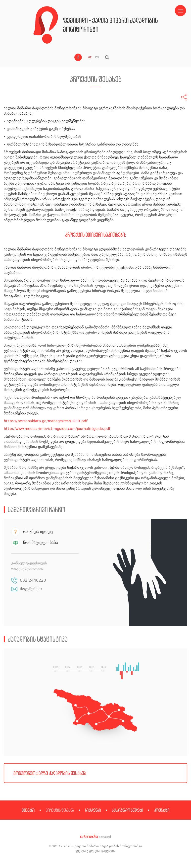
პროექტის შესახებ (60, 810)
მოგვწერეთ (31, 589)
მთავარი (28, 810)
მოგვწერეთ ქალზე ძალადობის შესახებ (50, 773)
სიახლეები (93, 810)
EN (97, 57)
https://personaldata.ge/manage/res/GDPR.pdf (46, 421)
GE (90, 57)
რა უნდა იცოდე (38, 532)
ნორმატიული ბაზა (41, 543)
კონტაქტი (162, 810)
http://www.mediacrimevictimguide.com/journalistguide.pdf (57, 429)
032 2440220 (33, 580)
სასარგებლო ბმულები (127, 810)
